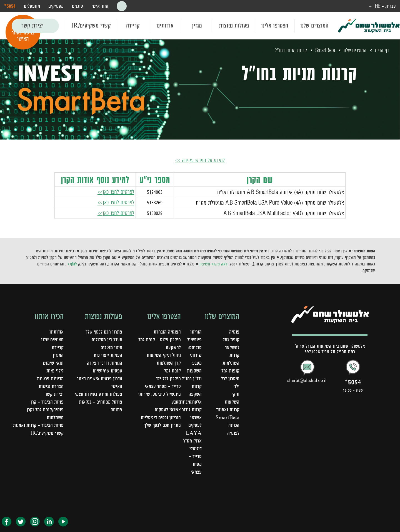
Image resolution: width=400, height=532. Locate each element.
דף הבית (382, 50)
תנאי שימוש (53, 363)
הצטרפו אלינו (275, 26)
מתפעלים (32, 6)
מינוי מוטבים (111, 347)
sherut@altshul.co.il (307, 380)
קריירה (133, 26)
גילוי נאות (55, 371)
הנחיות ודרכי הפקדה (105, 363)
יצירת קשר (32, 26)
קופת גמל (172, 371)
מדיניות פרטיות (50, 378)
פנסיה (234, 332)
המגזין (58, 355)
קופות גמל (230, 371)
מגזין (197, 26)
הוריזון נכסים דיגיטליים (161, 417)
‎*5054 (10, 6)
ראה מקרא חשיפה (213, 264)
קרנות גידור (192, 409)
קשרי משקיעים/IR (91, 26)
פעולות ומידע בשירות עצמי (98, 394)
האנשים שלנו (52, 339)
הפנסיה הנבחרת (167, 332)
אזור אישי (100, 6)
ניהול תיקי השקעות (164, 355)
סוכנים (77, 6)
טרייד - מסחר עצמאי (195, 464)
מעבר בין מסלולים (107, 339)
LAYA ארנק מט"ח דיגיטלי (192, 441)
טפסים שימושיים (107, 371)
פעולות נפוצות (234, 26)
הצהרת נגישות (51, 386)
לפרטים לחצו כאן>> (116, 192)
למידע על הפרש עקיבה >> (200, 160)
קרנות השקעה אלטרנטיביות (191, 394)
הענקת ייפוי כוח (108, 355)
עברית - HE (385, 6)
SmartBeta (325, 50)
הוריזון (196, 332)
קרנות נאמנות (228, 409)
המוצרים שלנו (314, 26)
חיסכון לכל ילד (168, 378)
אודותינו (165, 26)
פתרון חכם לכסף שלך (162, 425)
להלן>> (72, 264)
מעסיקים (56, 6)
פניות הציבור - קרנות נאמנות (38, 425)
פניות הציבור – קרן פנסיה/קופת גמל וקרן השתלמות (45, 409)
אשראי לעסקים (168, 409)
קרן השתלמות (169, 363)
